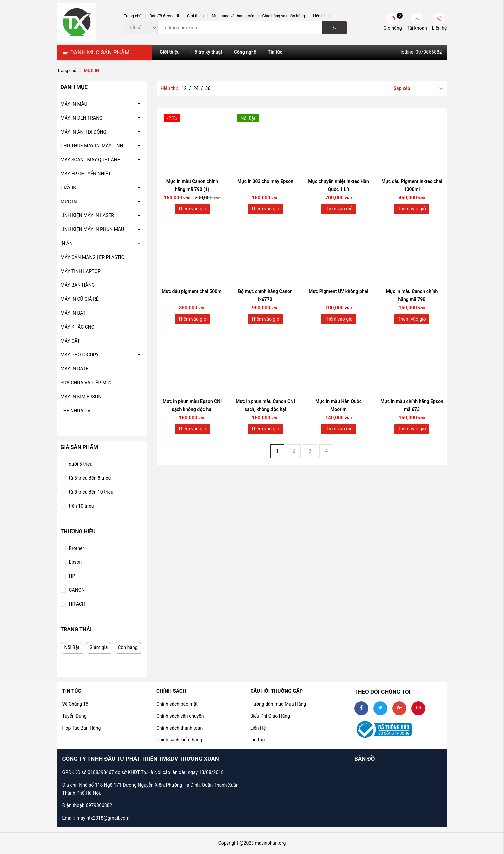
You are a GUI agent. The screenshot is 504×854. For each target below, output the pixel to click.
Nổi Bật (72, 647)
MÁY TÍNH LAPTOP (81, 271)
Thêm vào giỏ (192, 209)
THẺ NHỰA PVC (77, 411)
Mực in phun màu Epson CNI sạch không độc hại (192, 405)
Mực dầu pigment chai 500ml (192, 291)
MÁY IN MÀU (74, 104)
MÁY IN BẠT (73, 313)
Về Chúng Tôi (76, 704)
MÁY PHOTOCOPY (80, 355)
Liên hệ (319, 16)
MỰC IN (69, 202)
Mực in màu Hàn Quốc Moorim (339, 405)
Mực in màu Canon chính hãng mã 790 (412, 295)
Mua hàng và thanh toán (233, 16)
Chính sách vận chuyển (180, 716)
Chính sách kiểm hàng (179, 740)
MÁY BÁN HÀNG (78, 285)
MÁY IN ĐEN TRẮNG (82, 118)
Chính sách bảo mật (177, 704)
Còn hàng (127, 647)
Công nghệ (245, 52)
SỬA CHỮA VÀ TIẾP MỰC (87, 383)
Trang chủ (133, 16)
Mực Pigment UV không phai (339, 291)
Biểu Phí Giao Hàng (270, 716)
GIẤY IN (69, 188)
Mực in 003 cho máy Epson (265, 181)
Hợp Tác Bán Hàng (82, 728)
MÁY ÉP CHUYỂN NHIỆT (86, 174)
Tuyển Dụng (74, 716)
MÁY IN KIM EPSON (81, 397)
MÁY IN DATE (75, 369)
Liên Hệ (258, 728)
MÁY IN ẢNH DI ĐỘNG (84, 132)
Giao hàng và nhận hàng (284, 16)
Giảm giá (98, 647)
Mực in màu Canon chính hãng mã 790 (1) (192, 185)
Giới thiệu (195, 16)
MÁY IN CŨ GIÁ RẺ (80, 299)
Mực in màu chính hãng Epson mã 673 (412, 405)
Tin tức (275, 52)
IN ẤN (67, 243)
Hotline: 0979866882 (420, 52)
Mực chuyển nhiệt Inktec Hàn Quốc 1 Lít (339, 185)
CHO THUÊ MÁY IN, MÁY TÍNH (92, 146)
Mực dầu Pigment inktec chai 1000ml (412, 185)
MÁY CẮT (70, 341)
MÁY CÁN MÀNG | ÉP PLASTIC (92, 257)
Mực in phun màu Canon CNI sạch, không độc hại (265, 405)
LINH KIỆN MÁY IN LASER (87, 215)
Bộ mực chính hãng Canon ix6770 (265, 295)
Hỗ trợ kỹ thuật (207, 52)
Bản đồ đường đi (164, 16)
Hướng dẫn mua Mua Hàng (278, 704)
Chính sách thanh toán (179, 728)
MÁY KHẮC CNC (77, 327)
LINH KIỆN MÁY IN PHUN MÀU (92, 229)
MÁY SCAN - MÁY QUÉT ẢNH (91, 160)
